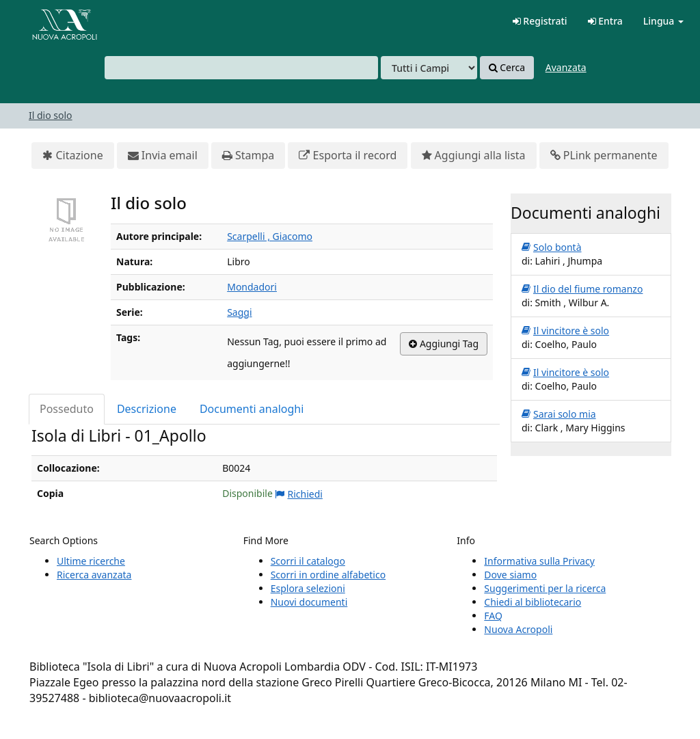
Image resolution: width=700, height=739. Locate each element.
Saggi (239, 312)
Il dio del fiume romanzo (582, 289)
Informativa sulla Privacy (539, 561)
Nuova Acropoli (518, 629)
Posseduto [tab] (67, 409)
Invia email (163, 156)
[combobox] (241, 68)
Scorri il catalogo (308, 561)
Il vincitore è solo (565, 331)
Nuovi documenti (309, 602)
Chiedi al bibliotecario (533, 602)
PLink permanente (604, 156)
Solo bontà (552, 247)
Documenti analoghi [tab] (252, 409)
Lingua (663, 21)
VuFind (44, 21)
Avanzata (566, 67)
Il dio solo (51, 115)
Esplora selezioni (308, 588)
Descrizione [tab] (147, 409)
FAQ (493, 616)
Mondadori (252, 287)
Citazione (72, 156)
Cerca (507, 68)
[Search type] (429, 68)
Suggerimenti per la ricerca (545, 588)
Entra (605, 21)
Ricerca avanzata (94, 575)
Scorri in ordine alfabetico (328, 575)
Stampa (248, 156)
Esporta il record (348, 156)
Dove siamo (510, 575)
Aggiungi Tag (444, 344)
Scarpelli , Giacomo (270, 236)
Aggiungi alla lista (474, 156)
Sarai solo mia (559, 414)
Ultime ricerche (91, 561)
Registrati (540, 21)
